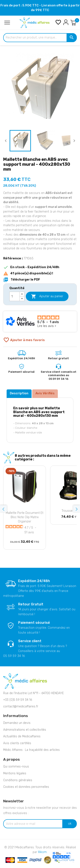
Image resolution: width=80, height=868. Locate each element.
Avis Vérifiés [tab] (45, 393)
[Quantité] (15, 296)
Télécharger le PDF (22, 280)
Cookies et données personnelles (26, 787)
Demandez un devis (17, 723)
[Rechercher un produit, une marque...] (40, 38)
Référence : (13, 258)
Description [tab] (19, 393)
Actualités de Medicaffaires (22, 736)
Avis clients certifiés (17, 743)
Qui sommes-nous (16, 767)
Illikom (42, 852)
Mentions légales (15, 773)
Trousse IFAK (70, 511)
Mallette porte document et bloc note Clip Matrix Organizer (25, 517)
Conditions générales (18, 780)
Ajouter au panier (47, 296)
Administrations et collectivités (25, 730)
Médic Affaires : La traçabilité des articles (31, 750)
